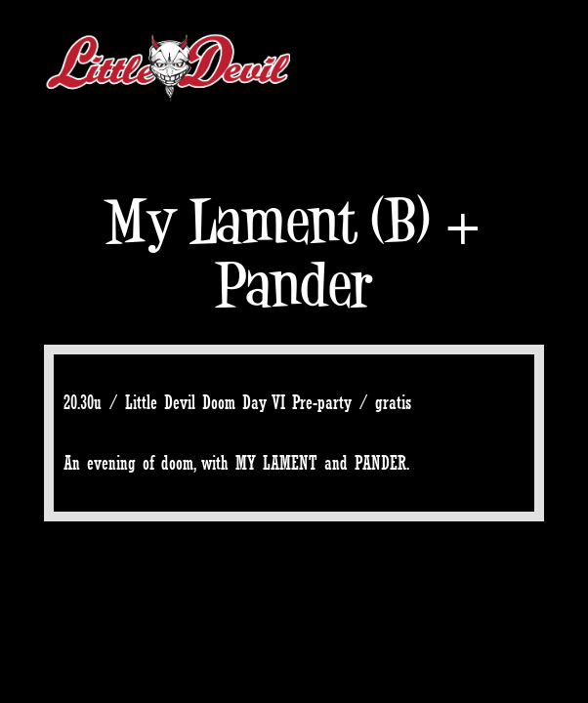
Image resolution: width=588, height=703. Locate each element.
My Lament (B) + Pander (294, 253)
